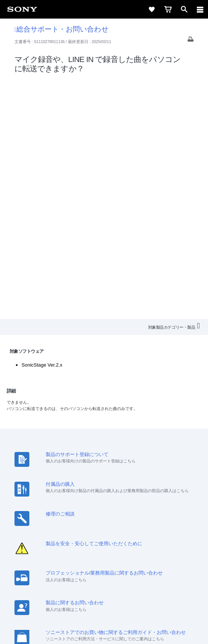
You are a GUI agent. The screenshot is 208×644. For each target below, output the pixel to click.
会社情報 (35, 522)
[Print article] (191, 41)
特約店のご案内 (95, 522)
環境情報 (173, 522)
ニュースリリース (137, 522)
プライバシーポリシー (104, 599)
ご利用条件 (104, 591)
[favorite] (152, 9)
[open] (184, 9)
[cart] (168, 9)
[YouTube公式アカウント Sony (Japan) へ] (112, 549)
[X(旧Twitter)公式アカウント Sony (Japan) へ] (96, 549)
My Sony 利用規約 (104, 531)
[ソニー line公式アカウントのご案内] (80, 549)
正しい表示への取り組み (104, 608)
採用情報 (61, 522)
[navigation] (200, 9)
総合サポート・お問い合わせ (61, 29)
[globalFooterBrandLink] (104, 629)
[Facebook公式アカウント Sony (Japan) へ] (128, 549)
